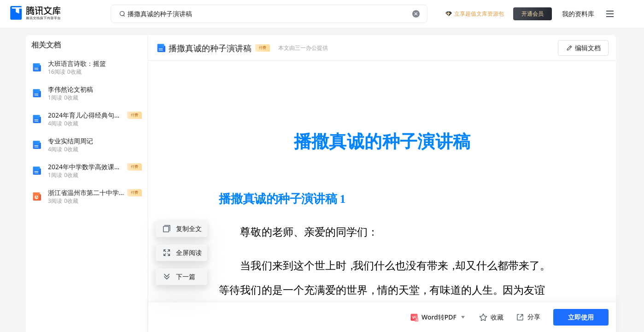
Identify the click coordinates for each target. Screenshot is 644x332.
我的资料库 (578, 14)
